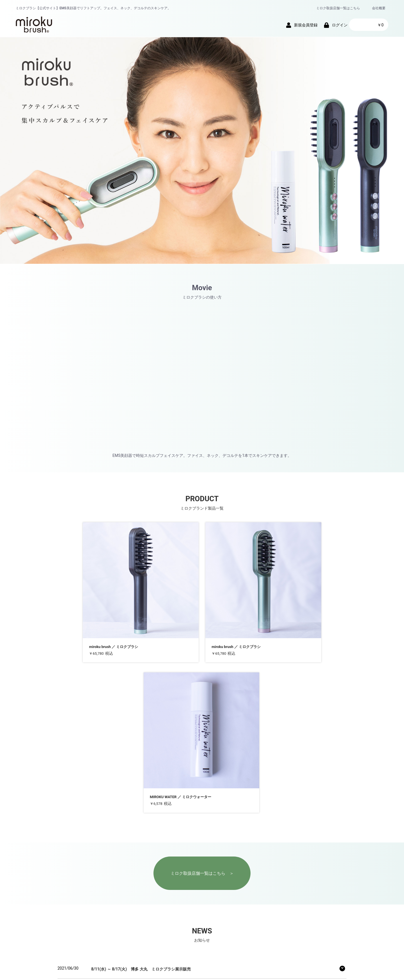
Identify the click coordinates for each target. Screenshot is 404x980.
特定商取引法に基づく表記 (221, 908)
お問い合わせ (263, 908)
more (67, 881)
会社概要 (379, 8)
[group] (202, 150)
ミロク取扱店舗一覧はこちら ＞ (202, 697)
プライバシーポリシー (171, 908)
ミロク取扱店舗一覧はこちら (338, 8)
